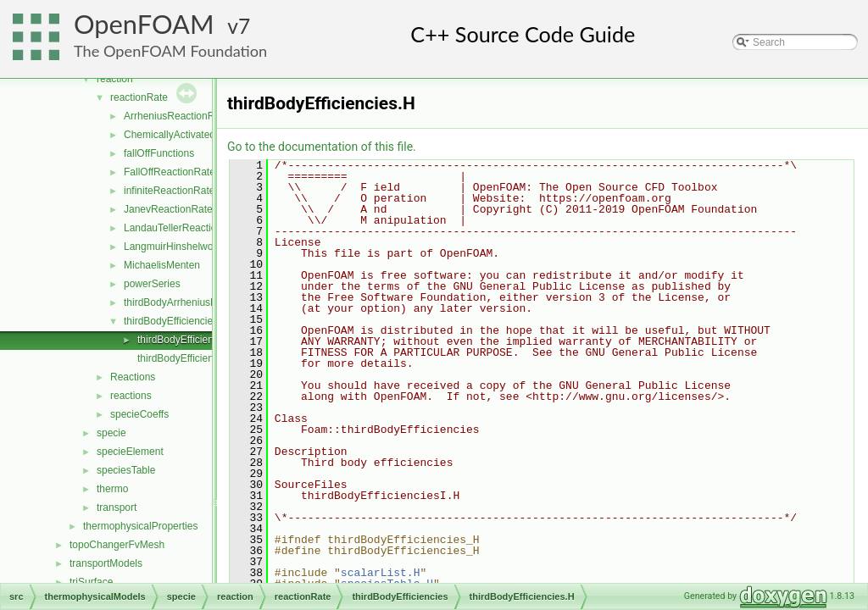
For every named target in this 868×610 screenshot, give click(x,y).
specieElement (130, 452)
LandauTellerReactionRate (184, 228)
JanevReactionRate (168, 209)
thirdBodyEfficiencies (171, 321)
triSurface (91, 582)
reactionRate (139, 97)
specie (111, 433)
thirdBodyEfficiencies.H (189, 340)
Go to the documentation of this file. (322, 147)
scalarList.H (381, 573)
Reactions (133, 377)
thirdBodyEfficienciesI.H (191, 358)
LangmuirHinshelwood (174, 247)
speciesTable (126, 470)
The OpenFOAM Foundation (170, 51)
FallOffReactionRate (170, 172)
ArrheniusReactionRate (176, 116)
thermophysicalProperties (140, 526)
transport (117, 507)
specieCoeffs (139, 414)
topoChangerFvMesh (117, 545)
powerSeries (152, 284)
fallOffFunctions (159, 153)
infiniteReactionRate (169, 191)
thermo (112, 489)
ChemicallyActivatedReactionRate (200, 135)
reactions (131, 396)
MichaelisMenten (162, 265)
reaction (115, 79)
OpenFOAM (144, 24)
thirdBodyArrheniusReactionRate (198, 302)
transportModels (106, 563)
